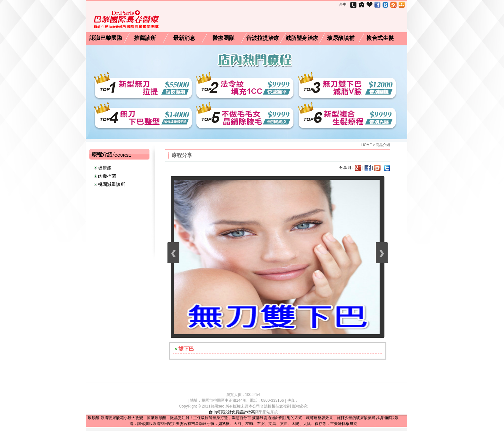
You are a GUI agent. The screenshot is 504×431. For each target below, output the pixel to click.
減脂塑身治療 (302, 38)
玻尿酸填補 (341, 38)
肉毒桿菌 (107, 176)
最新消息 (184, 38)
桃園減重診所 (112, 184)
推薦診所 (145, 38)
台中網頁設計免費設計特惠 (232, 412)
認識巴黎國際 (106, 38)
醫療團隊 (223, 38)
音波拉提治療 (263, 38)
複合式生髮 (380, 38)
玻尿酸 (105, 168)
